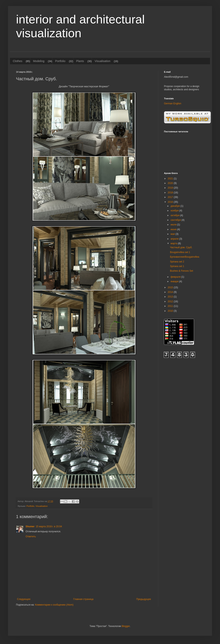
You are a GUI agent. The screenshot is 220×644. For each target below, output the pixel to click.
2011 (171, 306)
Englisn (177, 103)
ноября (175, 211)
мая (173, 234)
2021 (171, 179)
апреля (175, 239)
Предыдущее (144, 599)
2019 (171, 188)
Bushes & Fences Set (181, 271)
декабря (175, 206)
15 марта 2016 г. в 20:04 (49, 526)
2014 (171, 292)
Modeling (39, 61)
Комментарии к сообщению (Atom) (54, 605)
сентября (176, 220)
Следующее (24, 599)
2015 (171, 287)
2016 (171, 202)
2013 (171, 297)
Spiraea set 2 (177, 262)
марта (174, 243)
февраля (176, 277)
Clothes (17, 61)
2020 (171, 183)
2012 (171, 301)
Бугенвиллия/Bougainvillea (185, 257)
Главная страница (83, 599)
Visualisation (102, 61)
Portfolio (60, 61)
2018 (171, 193)
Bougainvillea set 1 (180, 252)
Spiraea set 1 (177, 266)
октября (175, 215)
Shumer (30, 526)
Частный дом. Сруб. (181, 247)
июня (174, 229)
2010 (171, 311)
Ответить (31, 536)
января (175, 281)
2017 (171, 197)
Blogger (126, 626)
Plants (80, 61)
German (168, 103)
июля (174, 225)
